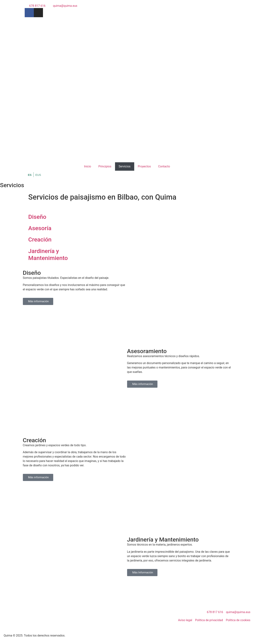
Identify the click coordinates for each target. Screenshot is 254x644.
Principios (105, 166)
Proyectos (144, 166)
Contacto (164, 166)
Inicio (87, 166)
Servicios (125, 166)
